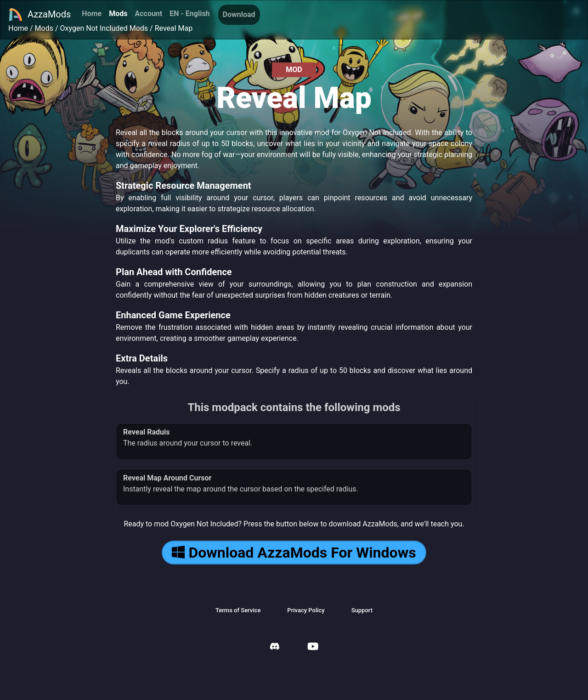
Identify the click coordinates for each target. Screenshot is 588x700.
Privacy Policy (306, 610)
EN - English (189, 14)
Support (362, 610)
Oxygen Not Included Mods (104, 28)
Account (148, 14)
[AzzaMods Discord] (275, 647)
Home (92, 14)
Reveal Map (174, 28)
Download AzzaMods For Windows (294, 553)
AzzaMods (40, 15)
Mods (118, 14)
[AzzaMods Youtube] (313, 647)
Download (239, 14)
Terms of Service (238, 610)
